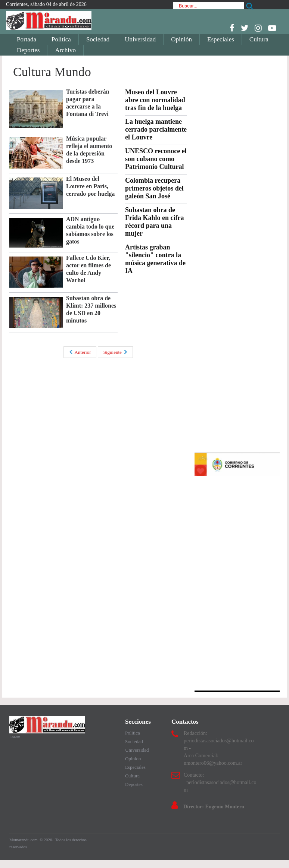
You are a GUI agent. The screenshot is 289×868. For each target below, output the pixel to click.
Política (61, 39)
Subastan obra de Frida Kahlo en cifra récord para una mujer (154, 222)
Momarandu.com (24, 840)
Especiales (221, 39)
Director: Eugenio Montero (214, 807)
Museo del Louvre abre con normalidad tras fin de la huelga (155, 100)
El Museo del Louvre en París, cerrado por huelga (90, 186)
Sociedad (98, 39)
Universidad (140, 39)
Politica (133, 733)
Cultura (259, 39)
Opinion (133, 759)
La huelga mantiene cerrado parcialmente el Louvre (156, 129)
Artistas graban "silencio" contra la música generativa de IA (155, 259)
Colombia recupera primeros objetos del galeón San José (154, 188)
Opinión (181, 39)
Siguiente (116, 352)
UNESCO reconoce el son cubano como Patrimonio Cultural (156, 159)
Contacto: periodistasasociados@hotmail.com (220, 782)
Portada (27, 39)
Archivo (65, 50)
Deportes (28, 50)
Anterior (80, 352)
